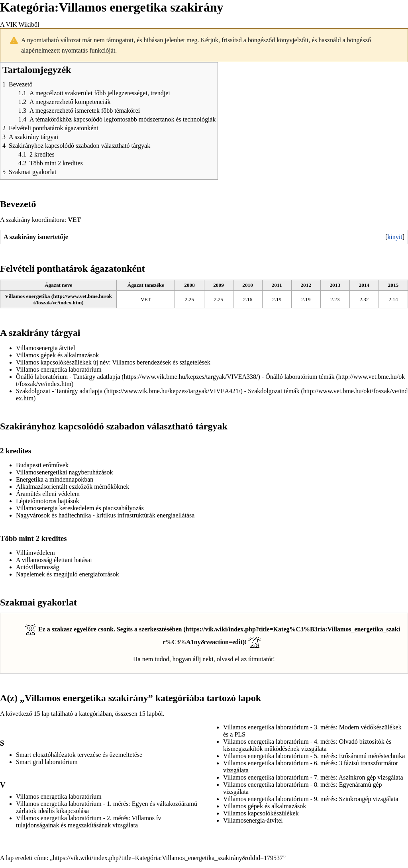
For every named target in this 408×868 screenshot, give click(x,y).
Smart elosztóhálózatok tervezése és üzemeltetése (79, 755)
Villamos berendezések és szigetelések (161, 362)
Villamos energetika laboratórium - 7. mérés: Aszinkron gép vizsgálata (313, 777)
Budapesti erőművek (42, 465)
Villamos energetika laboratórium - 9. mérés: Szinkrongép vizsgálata (311, 799)
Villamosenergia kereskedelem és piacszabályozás (80, 508)
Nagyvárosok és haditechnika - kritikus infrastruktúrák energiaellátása (105, 515)
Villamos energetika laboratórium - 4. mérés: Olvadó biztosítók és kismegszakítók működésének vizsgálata (307, 745)
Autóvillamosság (37, 567)
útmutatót (260, 659)
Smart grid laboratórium (47, 762)
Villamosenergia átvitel (45, 348)
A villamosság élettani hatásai (54, 560)
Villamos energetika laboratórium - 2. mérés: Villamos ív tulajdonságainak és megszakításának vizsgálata (89, 822)
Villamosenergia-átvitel (253, 820)
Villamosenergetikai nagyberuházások (65, 472)
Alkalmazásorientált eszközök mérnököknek (73, 487)
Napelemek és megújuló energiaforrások (68, 574)
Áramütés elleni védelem (48, 494)
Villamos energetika (27, 296)
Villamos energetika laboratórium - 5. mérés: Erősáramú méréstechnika (314, 756)
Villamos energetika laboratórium (59, 369)
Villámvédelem (35, 553)
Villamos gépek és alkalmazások (57, 355)
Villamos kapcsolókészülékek (54, 362)
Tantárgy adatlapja (96, 377)
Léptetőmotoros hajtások (48, 501)
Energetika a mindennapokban (55, 479)
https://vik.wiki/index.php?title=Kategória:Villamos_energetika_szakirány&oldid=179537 (168, 858)
